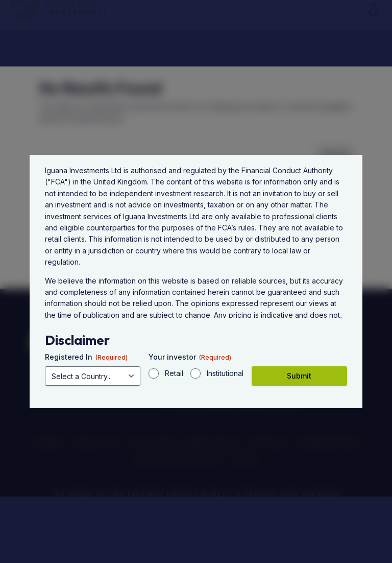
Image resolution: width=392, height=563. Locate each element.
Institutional (225, 373)
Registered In (86, 357)
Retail (174, 373)
